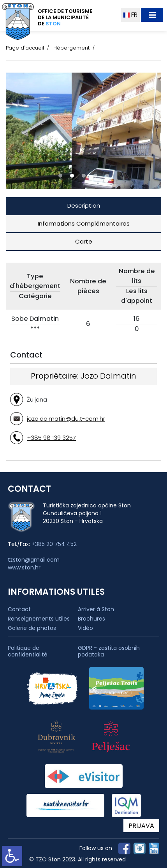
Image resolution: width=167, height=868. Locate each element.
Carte (84, 241)
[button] (60, 176)
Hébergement (71, 48)
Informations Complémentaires (84, 223)
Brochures (91, 619)
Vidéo (85, 628)
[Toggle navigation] (152, 15)
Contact (19, 609)
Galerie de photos (32, 628)
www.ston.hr (24, 567)
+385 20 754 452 (54, 544)
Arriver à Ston (96, 609)
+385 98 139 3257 (51, 438)
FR (130, 15)
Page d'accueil (25, 48)
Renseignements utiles (39, 619)
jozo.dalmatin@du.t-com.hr (66, 419)
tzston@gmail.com (34, 560)
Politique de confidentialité (28, 651)
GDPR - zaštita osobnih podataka (109, 651)
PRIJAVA (141, 826)
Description (84, 205)
